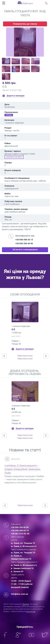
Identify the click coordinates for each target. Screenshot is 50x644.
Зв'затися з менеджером (25, 249)
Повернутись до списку (25, 24)
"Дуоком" (26, 604)
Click (4, 4)
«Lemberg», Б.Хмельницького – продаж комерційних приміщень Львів (22, 469)
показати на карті (14, 157)
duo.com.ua (31, 611)
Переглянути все (25, 356)
